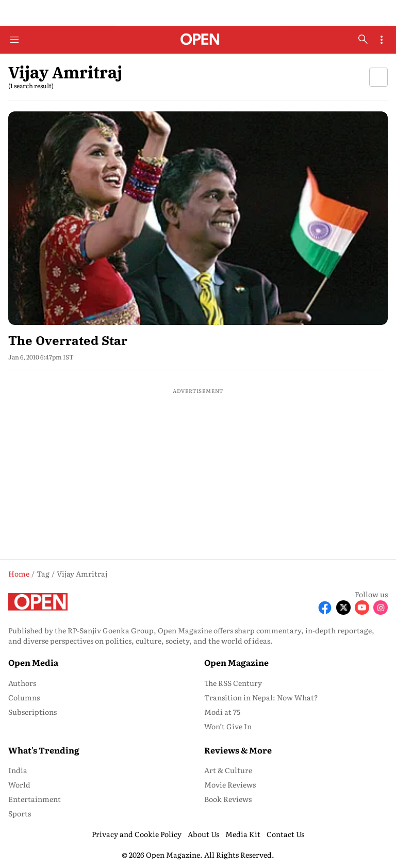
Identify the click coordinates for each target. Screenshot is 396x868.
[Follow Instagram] (381, 608)
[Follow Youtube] (362, 608)
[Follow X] (343, 608)
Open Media (33, 662)
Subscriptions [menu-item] (32, 712)
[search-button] (363, 39)
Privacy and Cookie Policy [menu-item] (137, 834)
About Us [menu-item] (203, 834)
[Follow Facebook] (325, 608)
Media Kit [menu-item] (243, 834)
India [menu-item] (18, 770)
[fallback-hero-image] (198, 218)
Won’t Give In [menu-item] (228, 726)
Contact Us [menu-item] (285, 834)
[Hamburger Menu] (14, 40)
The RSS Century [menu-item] (233, 683)
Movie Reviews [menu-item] (230, 784)
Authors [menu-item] (22, 683)
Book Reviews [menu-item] (228, 799)
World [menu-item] (19, 784)
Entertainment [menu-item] (35, 799)
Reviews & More (238, 750)
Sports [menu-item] (20, 813)
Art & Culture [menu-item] (228, 770)
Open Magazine (236, 662)
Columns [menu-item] (24, 697)
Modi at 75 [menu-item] (222, 712)
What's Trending (44, 750)
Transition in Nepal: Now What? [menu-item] (261, 697)
